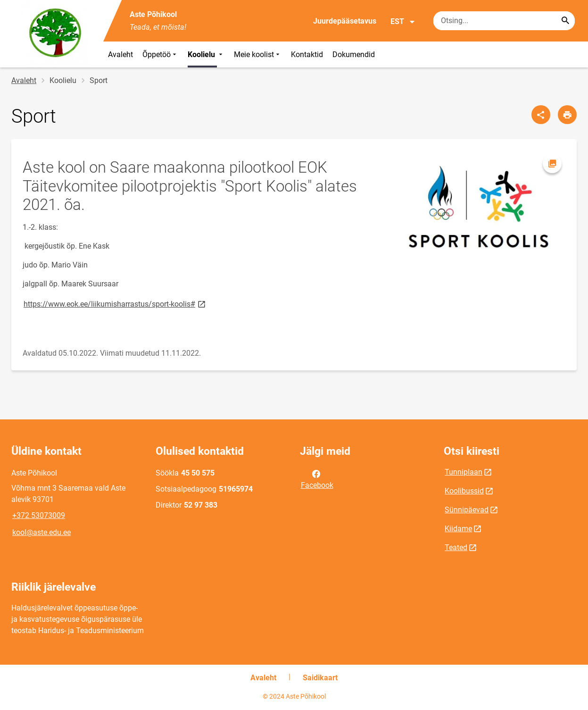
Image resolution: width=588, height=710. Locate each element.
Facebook (317, 479)
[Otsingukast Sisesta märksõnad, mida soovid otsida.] (504, 21)
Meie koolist (258, 54)
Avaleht (120, 54)
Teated (456, 547)
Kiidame (458, 529)
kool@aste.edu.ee (41, 532)
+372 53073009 (39, 515)
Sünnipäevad (467, 510)
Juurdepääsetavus (345, 21)
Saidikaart (320, 678)
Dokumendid (354, 54)
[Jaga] (541, 115)
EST (403, 22)
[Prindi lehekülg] (567, 115)
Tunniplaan (464, 472)
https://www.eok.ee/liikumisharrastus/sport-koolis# (115, 304)
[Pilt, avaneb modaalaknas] (479, 205)
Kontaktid (307, 54)
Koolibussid (464, 491)
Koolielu (206, 54)
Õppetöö (160, 54)
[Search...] (565, 21)
